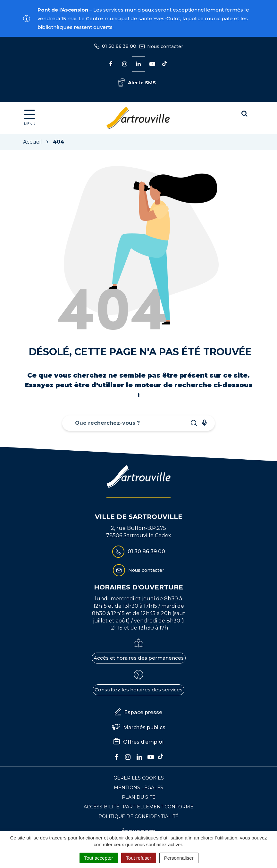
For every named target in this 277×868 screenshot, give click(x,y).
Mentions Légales (138, 788)
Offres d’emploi (138, 742)
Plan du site (139, 797)
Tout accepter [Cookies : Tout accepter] (99, 858)
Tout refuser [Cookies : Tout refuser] (139, 858)
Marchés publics (139, 727)
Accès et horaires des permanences (139, 658)
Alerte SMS (137, 83)
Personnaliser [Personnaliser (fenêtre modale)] (179, 858)
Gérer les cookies (139, 778)
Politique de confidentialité (138, 816)
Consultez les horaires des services (138, 690)
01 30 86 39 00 (139, 552)
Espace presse (138, 713)
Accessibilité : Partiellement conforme (138, 807)
